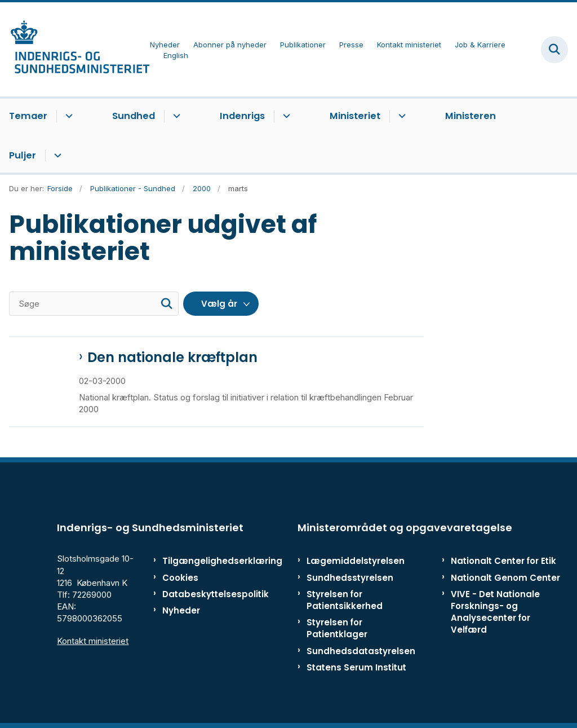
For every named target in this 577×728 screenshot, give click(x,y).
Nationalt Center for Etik (503, 561)
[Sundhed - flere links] (175, 116)
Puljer (23, 155)
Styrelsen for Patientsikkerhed (345, 600)
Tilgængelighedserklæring (197, 561)
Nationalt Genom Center (505, 578)
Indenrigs (242, 116)
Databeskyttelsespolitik (197, 594)
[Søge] (94, 304)
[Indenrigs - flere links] (285, 116)
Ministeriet (355, 116)
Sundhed (134, 116)
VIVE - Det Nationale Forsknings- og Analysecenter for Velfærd (495, 612)
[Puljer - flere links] (56, 156)
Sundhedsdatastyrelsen (361, 651)
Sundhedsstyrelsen (350, 578)
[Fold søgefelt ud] (554, 50)
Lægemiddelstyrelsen (356, 561)
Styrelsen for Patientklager (337, 628)
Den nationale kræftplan (172, 358)
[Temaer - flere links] (67, 116)
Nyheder (181, 610)
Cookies (180, 578)
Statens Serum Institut (356, 667)
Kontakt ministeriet (93, 641)
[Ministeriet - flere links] (400, 116)
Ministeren (471, 116)
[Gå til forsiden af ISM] (75, 49)
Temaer (28, 116)
